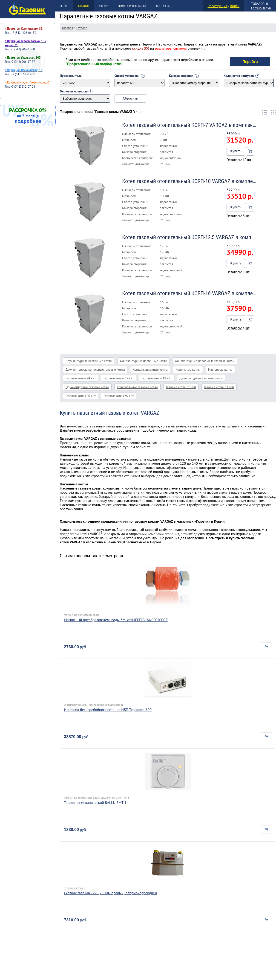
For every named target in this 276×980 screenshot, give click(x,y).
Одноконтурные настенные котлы (144, 361)
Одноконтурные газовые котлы (87, 387)
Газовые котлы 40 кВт (81, 396)
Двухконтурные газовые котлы (201, 378)
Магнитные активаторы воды (81, 615)
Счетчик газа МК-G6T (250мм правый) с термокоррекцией (110, 893)
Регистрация (218, 6)
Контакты (163, 6)
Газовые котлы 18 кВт (157, 378)
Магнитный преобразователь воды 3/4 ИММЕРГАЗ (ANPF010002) (116, 620)
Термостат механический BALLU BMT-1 (95, 802)
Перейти (250, 62)
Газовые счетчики (75, 888)
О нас (64, 6)
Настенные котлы (220, 370)
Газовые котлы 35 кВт (119, 378)
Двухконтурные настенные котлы (89, 361)
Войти (235, 6)
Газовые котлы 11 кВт (219, 387)
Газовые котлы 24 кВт (81, 378)
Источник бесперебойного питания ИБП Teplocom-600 (108, 710)
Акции (103, 6)
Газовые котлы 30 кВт (119, 396)
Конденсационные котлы (150, 370)
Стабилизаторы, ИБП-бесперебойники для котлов (94, 705)
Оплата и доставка (132, 6)
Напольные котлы (188, 370)
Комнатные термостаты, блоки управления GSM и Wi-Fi (97, 798)
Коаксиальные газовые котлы (137, 387)
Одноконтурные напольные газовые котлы (205, 361)
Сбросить (130, 98)
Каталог (83, 6)
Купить (236, 151)
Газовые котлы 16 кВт (181, 387)
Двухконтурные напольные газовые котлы (95, 370)
